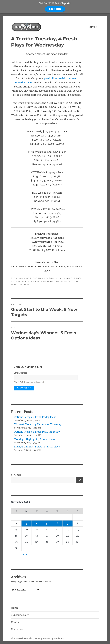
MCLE (40, 281)
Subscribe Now (20, 615)
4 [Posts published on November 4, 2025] (37, 523)
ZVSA (26, 284)
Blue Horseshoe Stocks (22, 639)
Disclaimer (17, 629)
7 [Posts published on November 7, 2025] (68, 523)
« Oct (25, 554)
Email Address (20, 373)
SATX (70, 281)
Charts (15, 622)
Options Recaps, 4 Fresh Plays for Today (37, 432)
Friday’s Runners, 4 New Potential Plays (37, 447)
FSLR (34, 281)
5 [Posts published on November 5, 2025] (47, 523)
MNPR (46, 281)
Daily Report (52, 278)
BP (74, 278)
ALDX (63, 278)
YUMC (20, 284)
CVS (28, 281)
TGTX (76, 281)
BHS (13, 278)
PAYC (53, 281)
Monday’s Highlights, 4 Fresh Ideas (34, 439)
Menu (93, 27)
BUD (13, 281)
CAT (18, 281)
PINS (58, 281)
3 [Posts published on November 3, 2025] (27, 523)
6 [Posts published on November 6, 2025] (57, 523)
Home (15, 608)
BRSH (79, 278)
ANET (69, 278)
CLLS (23, 281)
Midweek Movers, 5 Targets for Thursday (38, 424)
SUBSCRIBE (55, 9)
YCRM (14, 284)
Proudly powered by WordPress (49, 639)
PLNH (64, 281)
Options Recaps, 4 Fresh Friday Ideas (35, 417)
